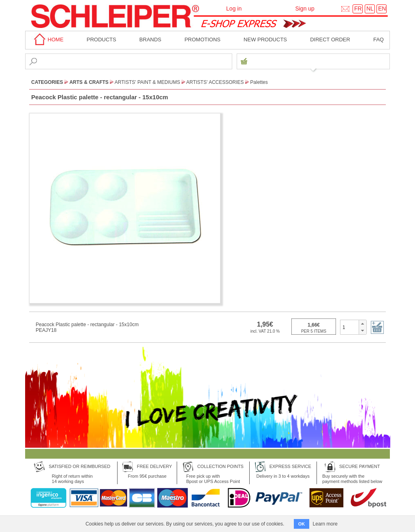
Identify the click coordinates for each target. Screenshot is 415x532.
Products (102, 40)
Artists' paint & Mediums (148, 82)
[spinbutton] (350, 327)
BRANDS (150, 40)
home (47, 40)
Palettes (259, 82)
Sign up (305, 9)
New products (265, 40)
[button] (363, 324)
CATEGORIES (47, 82)
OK (302, 524)
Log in (234, 9)
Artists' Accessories (215, 82)
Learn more (325, 524)
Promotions (202, 40)
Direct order (330, 40)
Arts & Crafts (89, 82)
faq (379, 40)
